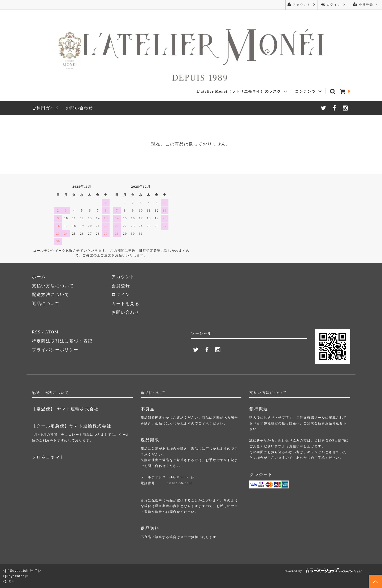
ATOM (52, 332)
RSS (36, 332)
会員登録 (366, 4)
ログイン (334, 4)
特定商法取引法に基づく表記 (62, 341)
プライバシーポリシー (55, 350)
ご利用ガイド (45, 108)
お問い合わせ (79, 108)
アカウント (301, 4)
